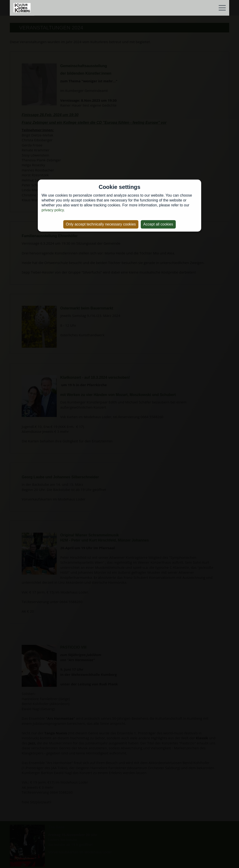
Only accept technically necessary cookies (101, 224)
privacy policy (53, 210)
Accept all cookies (158, 224)
